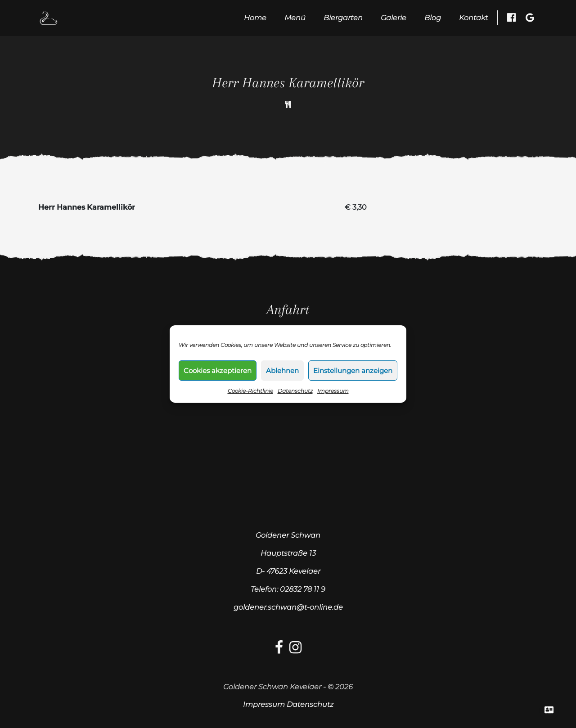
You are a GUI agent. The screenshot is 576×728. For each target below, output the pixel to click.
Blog (433, 18)
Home (255, 18)
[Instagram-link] (295, 650)
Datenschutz (295, 391)
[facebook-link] (279, 650)
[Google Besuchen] (530, 18)
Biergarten (343, 18)
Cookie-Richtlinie (250, 391)
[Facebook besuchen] (511, 18)
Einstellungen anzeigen (353, 371)
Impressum (333, 391)
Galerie (394, 18)
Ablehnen (282, 371)
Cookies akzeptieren (218, 371)
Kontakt (473, 18)
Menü (295, 18)
